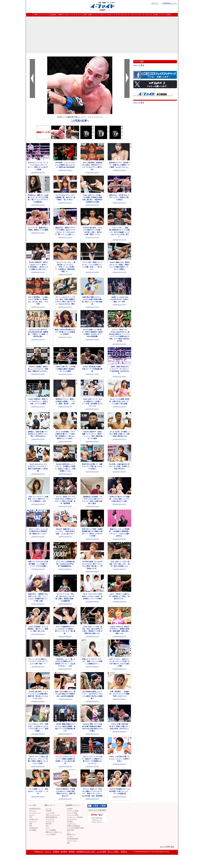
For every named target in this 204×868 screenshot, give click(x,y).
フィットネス (99, 15)
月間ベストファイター (53, 815)
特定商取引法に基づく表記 (86, 852)
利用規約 (72, 852)
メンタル (70, 836)
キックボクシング (35, 813)
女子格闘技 (33, 830)
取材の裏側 (70, 830)
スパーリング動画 (73, 811)
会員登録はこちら (170, 3)
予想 (47, 826)
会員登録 (56, 852)
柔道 (31, 823)
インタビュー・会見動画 (75, 817)
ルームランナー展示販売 (97, 810)
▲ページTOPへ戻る (167, 847)
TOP (36, 15)
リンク (48, 828)
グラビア (110, 15)
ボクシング (69, 15)
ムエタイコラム (72, 841)
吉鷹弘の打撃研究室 (73, 826)
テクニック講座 (72, 813)
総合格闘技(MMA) (35, 809)
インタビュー (71, 823)
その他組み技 (33, 828)
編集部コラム (71, 834)
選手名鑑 (49, 823)
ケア (68, 832)
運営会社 (124, 852)
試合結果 (53, 15)
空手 (31, 817)
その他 (155, 15)
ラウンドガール (121, 15)
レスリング (33, 821)
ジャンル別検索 (51, 834)
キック (78, 15)
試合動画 (70, 809)
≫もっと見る (139, 65)
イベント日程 (165, 15)
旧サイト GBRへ (113, 852)
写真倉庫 (70, 821)
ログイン (155, 3)
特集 (68, 843)
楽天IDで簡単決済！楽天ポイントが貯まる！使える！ (97, 818)
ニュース (43, 15)
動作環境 (64, 852)
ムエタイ (32, 815)
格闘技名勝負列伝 (51, 817)
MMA (60, 15)
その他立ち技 (33, 819)
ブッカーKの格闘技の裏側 (75, 828)
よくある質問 (101, 852)
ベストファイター (136, 15)
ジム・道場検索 (51, 830)
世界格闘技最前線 (73, 839)
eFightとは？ (39, 852)
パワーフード (50, 821)
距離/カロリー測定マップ (54, 832)
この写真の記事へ (80, 121)
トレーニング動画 (73, 815)
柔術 (31, 826)
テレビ (148, 15)
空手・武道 (88, 15)
